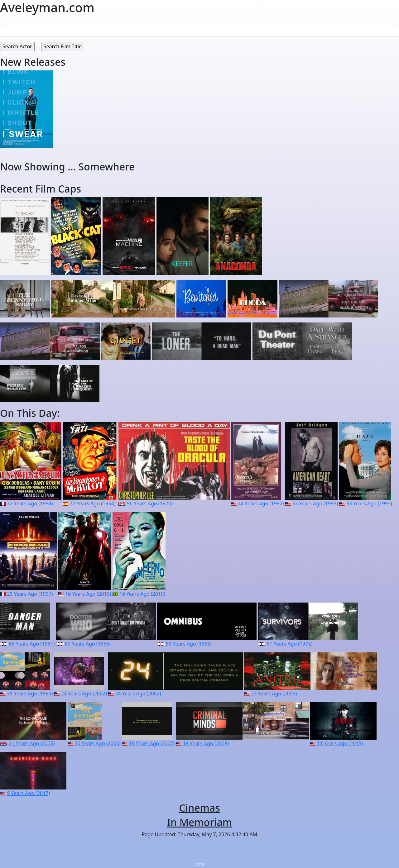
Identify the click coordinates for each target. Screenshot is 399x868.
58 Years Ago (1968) (189, 644)
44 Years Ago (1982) (261, 503)
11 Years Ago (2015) (340, 743)
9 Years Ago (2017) (28, 793)
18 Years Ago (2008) (206, 743)
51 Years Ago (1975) (289, 644)
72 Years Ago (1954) (30, 503)
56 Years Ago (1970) (150, 503)
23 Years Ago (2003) (274, 694)
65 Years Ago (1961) (32, 644)
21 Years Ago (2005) (32, 743)
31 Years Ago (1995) (30, 694)
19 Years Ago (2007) (152, 743)
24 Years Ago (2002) (84, 694)
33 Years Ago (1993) (315, 503)
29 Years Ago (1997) (30, 594)
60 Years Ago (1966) (88, 644)
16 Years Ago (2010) (88, 594)
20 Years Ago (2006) (98, 743)
